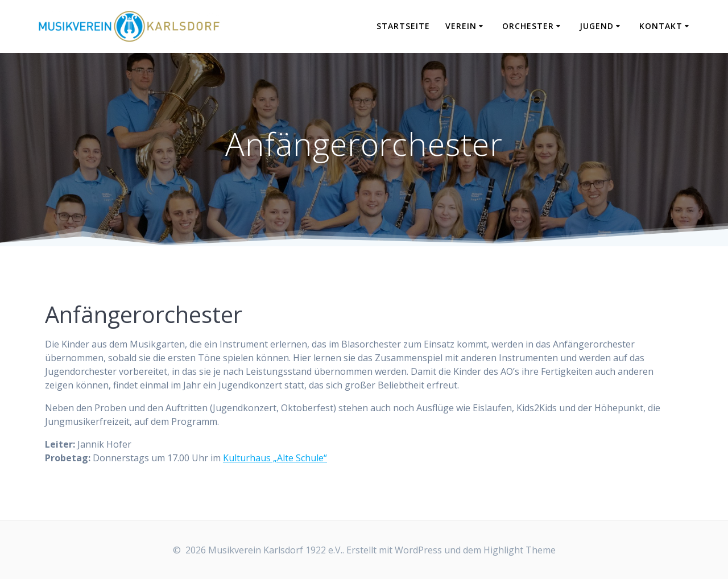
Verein (461, 26)
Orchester (528, 26)
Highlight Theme (520, 550)
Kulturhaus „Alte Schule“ (275, 458)
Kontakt (661, 26)
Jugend (597, 26)
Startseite (403, 26)
